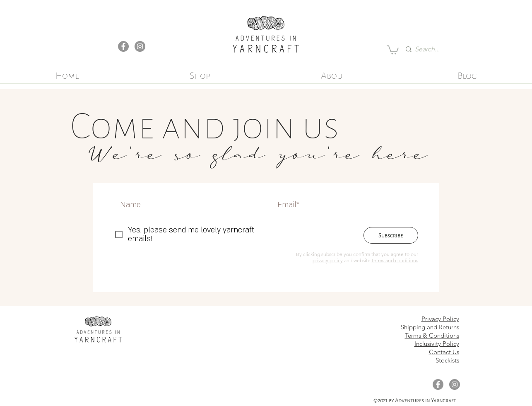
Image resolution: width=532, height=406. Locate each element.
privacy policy (328, 260)
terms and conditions (395, 260)
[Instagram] (140, 46)
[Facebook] (123, 46)
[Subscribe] (391, 235)
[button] (393, 49)
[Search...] (430, 49)
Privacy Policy (440, 319)
